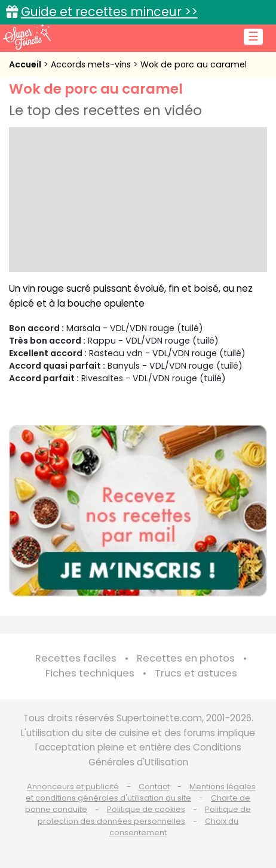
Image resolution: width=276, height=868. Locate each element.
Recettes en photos (186, 658)
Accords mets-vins (92, 64)
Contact (154, 787)
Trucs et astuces (196, 673)
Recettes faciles (76, 658)
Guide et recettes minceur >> (109, 12)
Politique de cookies (146, 809)
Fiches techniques (90, 673)
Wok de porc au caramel (194, 64)
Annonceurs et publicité (73, 787)
